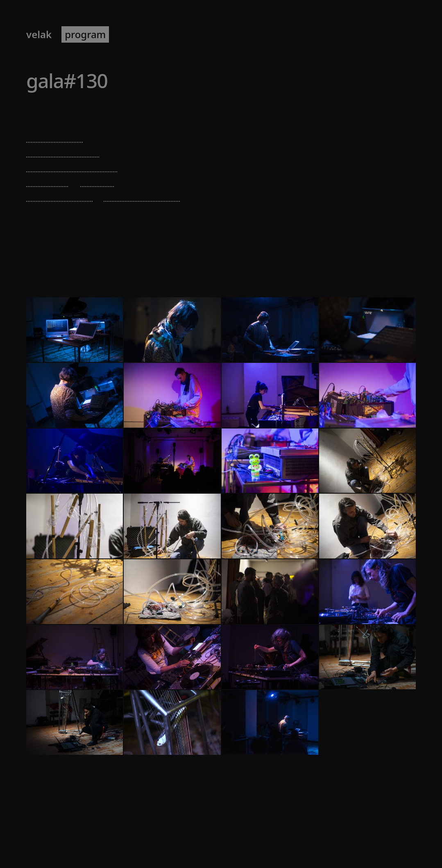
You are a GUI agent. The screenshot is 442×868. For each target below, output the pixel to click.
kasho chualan (60, 195)
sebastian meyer (142, 195)
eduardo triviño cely (72, 165)
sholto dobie (55, 136)
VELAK (39, 34)
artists (131, 34)
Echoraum (86, 110)
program (85, 34)
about (222, 34)
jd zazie (97, 180)
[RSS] (415, 838)
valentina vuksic (63, 150)
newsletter (177, 34)
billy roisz (48, 180)
